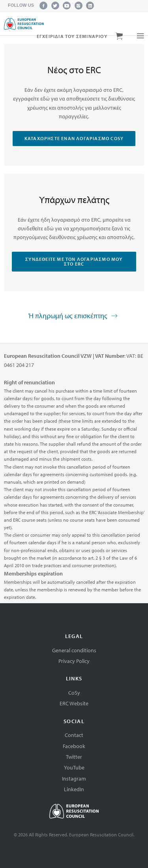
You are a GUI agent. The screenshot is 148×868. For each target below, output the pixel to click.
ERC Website (74, 703)
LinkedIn (74, 789)
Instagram (74, 779)
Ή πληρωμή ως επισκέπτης (74, 316)
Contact (74, 735)
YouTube (74, 767)
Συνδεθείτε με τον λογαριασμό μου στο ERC (74, 261)
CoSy (74, 693)
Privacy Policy (74, 661)
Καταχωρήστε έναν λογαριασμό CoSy (74, 138)
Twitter (74, 757)
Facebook (74, 746)
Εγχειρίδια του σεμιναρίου (72, 36)
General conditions (74, 650)
